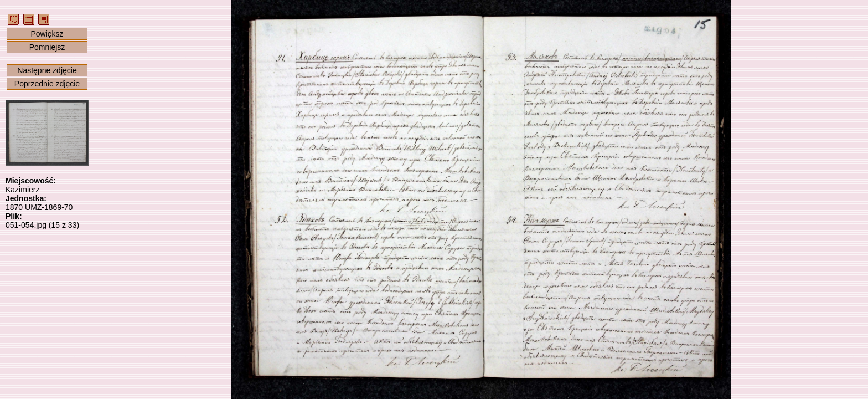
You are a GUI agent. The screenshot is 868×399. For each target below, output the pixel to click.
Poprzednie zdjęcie (47, 84)
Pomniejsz (47, 47)
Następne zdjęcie (47, 70)
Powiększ (47, 34)
